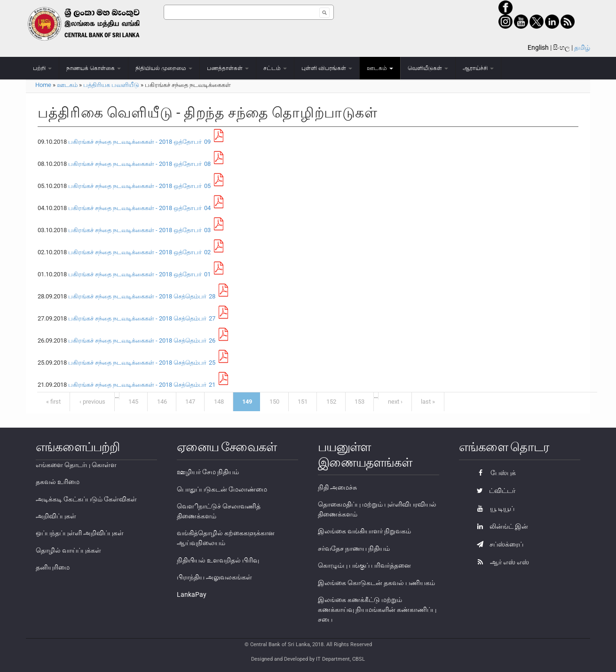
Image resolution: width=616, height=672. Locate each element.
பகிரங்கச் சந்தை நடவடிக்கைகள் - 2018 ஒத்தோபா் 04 (139, 208)
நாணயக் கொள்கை (94, 68)
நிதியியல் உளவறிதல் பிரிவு (218, 560)
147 (190, 402)
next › (395, 402)
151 (303, 402)
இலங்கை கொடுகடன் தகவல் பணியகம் (376, 583)
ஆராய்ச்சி (478, 68)
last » (428, 402)
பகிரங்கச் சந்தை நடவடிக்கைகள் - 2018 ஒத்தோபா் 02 (139, 252)
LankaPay (192, 594)
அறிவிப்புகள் (56, 516)
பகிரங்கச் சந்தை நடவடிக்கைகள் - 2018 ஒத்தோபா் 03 (139, 230)
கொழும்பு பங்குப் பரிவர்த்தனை (364, 565)
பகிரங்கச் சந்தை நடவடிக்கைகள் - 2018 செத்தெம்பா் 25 (142, 363)
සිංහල (561, 47)
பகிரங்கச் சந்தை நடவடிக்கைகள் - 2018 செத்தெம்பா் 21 (142, 385)
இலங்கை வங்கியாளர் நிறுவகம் (364, 531)
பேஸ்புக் (494, 473)
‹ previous (92, 402)
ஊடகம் (380, 68)
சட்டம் (275, 68)
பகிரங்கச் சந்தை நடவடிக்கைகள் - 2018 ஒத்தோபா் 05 (139, 186)
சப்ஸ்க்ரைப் (498, 544)
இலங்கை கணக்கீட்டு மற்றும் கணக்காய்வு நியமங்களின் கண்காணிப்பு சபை (377, 609)
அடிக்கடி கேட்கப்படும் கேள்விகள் (86, 499)
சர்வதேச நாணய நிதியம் (354, 548)
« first (53, 402)
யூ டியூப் (493, 508)
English (538, 47)
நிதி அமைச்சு (337, 487)
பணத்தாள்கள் (228, 68)
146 (162, 402)
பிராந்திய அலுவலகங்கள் (214, 577)
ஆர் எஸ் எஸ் (501, 562)
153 (359, 402)
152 (331, 402)
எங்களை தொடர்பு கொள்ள (76, 465)
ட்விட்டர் (494, 491)
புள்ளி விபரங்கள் (327, 68)
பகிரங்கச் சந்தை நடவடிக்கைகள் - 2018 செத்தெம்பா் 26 (142, 340)
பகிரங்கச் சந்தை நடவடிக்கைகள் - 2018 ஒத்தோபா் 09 (139, 142)
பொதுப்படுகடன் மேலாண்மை (222, 489)
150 (274, 402)
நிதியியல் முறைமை (164, 68)
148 (219, 402)
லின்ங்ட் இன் (500, 526)
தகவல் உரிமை (58, 482)
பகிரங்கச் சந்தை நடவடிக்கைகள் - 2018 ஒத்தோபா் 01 (139, 274)
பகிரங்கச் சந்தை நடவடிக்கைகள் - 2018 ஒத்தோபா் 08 (139, 164)
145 (133, 402)
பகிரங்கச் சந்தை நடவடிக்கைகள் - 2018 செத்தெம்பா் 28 (142, 296)
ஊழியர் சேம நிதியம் (208, 472)
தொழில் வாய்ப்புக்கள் (68, 550)
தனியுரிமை (53, 567)
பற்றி (42, 68)
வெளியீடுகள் (428, 68)
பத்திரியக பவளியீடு (111, 85)
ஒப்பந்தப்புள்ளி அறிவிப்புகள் (80, 533)
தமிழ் (582, 47)
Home (43, 85)
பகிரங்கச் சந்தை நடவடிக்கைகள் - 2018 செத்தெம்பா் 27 (142, 318)
